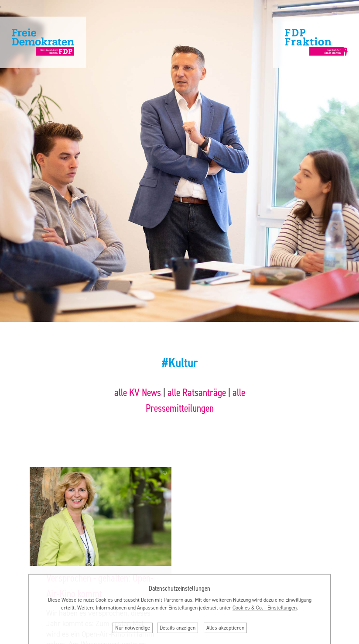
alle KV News (138, 393)
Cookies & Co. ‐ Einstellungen (265, 608)
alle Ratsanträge (197, 393)
